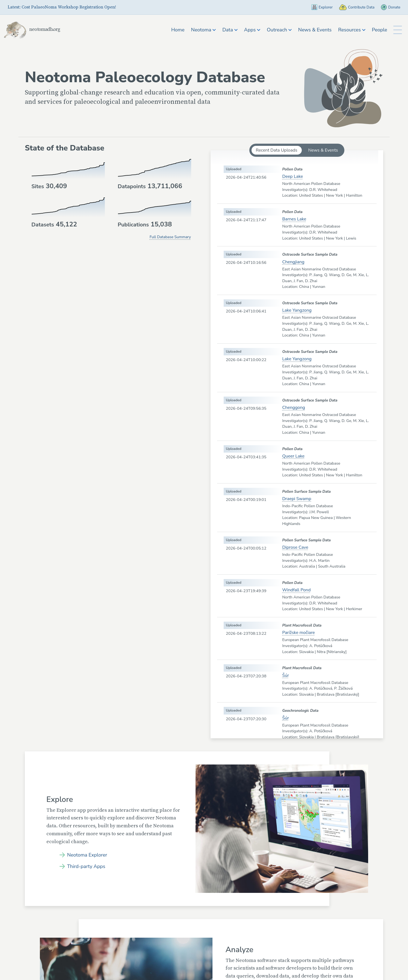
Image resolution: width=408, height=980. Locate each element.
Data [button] (228, 30)
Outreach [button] (278, 30)
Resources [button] (350, 30)
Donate (390, 7)
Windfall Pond (296, 590)
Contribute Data (351, 7)
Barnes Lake (294, 219)
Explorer (312, 7)
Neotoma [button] (202, 30)
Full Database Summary (170, 237)
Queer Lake (293, 456)
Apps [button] (251, 30)
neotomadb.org (41, 29)
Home (176, 30)
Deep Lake (292, 176)
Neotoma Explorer (89, 855)
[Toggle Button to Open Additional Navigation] (397, 30)
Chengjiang (293, 262)
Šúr (286, 675)
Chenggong (294, 408)
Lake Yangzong (297, 310)
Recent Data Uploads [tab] (277, 150)
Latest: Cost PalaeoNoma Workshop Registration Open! (62, 7)
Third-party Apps (88, 867)
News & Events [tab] (323, 150)
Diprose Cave (295, 547)
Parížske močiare (298, 633)
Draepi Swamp (297, 499)
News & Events (313, 30)
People (378, 30)
